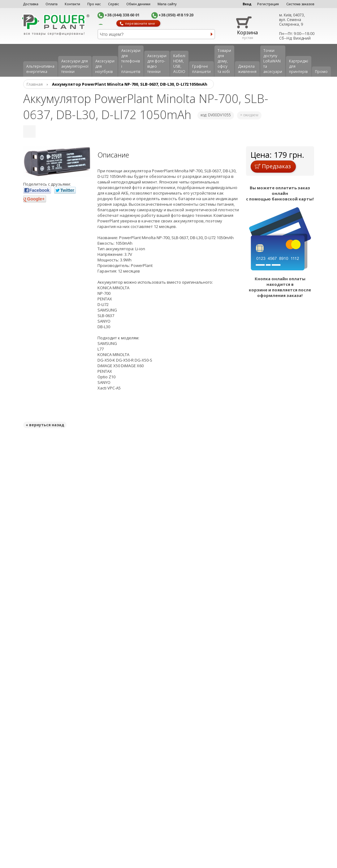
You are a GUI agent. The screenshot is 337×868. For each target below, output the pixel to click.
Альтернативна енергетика (40, 69)
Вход (247, 4)
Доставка (31, 4)
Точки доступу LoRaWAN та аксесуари (273, 61)
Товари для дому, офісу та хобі (224, 61)
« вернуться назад (45, 425)
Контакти (72, 4)
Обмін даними (138, 4)
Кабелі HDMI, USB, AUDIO (179, 64)
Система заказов (300, 4)
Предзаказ (273, 166)
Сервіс (114, 4)
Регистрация (268, 4)
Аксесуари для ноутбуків (105, 66)
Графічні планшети (201, 69)
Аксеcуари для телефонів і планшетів (131, 61)
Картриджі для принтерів (299, 66)
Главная (35, 84)
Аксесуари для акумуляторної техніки (75, 66)
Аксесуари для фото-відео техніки (157, 64)
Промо (321, 72)
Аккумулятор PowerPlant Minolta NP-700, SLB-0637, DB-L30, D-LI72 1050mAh (130, 84)
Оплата (52, 4)
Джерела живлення (247, 69)
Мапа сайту (167, 4)
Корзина (247, 32)
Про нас (94, 4)
